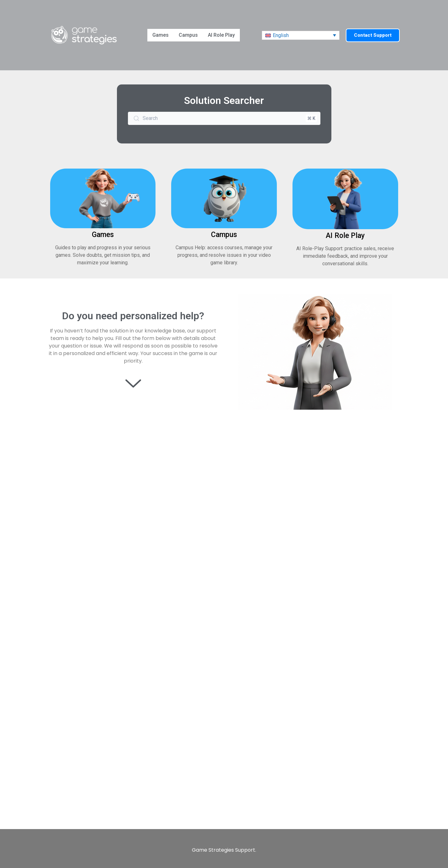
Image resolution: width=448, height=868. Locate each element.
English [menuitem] (281, 35)
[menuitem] (301, 35)
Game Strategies (213, 850)
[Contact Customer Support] (224, 620)
